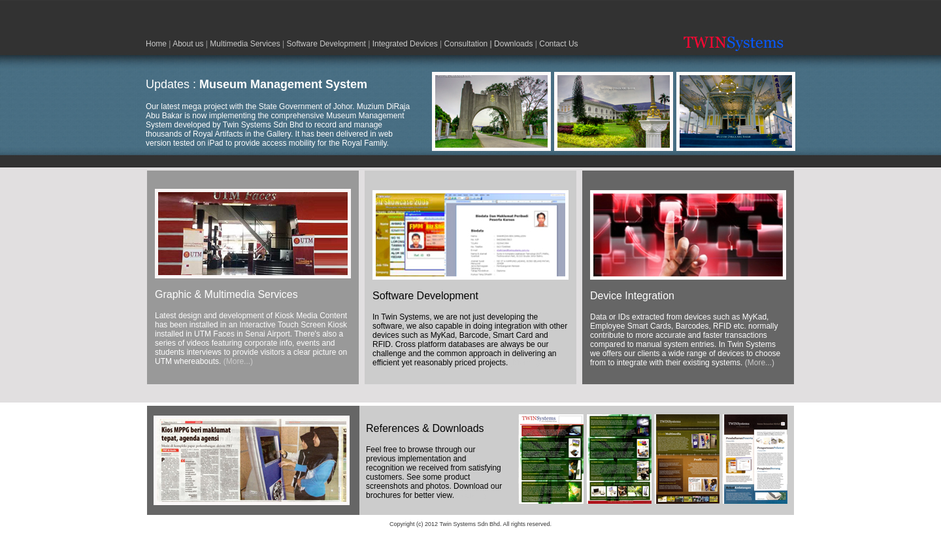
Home (156, 44)
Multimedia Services (245, 44)
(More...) (238, 361)
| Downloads (510, 44)
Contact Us (558, 44)
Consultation (466, 44)
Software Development (326, 44)
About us (188, 44)
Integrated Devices (405, 44)
